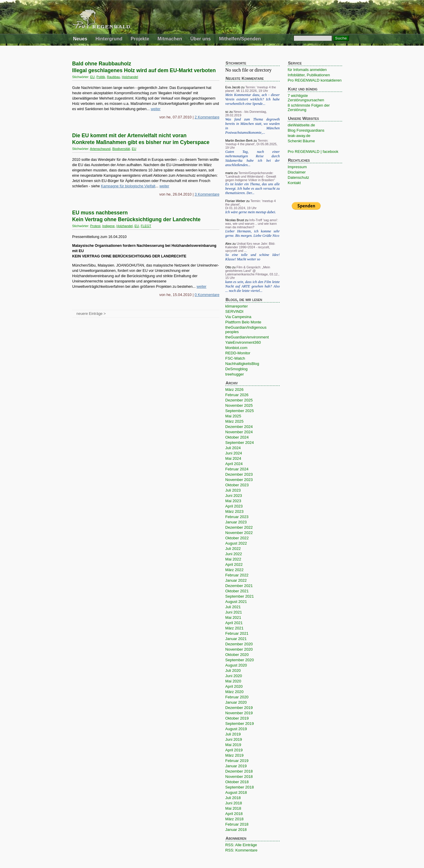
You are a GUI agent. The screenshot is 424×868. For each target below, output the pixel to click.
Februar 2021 (237, 633)
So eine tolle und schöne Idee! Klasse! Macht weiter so (252, 257)
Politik (101, 77)
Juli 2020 (233, 671)
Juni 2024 (234, 453)
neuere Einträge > (91, 314)
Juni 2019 (234, 739)
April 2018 (234, 814)
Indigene (108, 226)
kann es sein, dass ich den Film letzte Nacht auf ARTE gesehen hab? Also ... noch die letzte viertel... (252, 286)
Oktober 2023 (237, 485)
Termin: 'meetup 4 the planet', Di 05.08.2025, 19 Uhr (251, 144)
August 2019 (236, 729)
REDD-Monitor (238, 353)
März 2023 (234, 511)
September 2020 (240, 660)
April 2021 (234, 623)
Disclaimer (297, 172)
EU (92, 77)
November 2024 (239, 432)
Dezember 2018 (239, 771)
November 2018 (239, 777)
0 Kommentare (207, 295)
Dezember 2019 (239, 708)
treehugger (235, 374)
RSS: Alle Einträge (241, 845)
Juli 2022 (233, 549)
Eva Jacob (233, 87)
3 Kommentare (207, 194)
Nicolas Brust (235, 220)
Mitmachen (170, 39)
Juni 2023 (234, 496)
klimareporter (237, 306)
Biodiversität (121, 149)
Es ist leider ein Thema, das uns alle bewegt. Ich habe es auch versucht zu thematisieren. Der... (252, 189)
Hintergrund (109, 39)
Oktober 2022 (237, 538)
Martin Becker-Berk (239, 140)
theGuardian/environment (247, 337)
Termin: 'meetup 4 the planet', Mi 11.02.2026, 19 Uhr (251, 89)
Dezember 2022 (239, 527)
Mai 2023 (233, 501)
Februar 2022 (237, 575)
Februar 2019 (237, 761)
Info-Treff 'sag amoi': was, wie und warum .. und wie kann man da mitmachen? (252, 224)
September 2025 (240, 411)
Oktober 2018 (237, 782)
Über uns (200, 39)
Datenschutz (298, 177)
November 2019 (239, 713)
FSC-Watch (235, 358)
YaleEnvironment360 (243, 342)
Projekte (140, 39)
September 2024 (240, 443)
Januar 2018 (236, 830)
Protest (95, 226)
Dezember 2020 (239, 644)
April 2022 (234, 564)
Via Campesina (238, 317)
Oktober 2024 (237, 437)
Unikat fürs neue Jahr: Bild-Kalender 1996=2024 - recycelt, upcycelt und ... (250, 247)
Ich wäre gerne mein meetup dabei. (251, 212)
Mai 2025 (233, 416)
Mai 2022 (233, 559)
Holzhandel (130, 77)
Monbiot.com (236, 348)
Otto (228, 267)
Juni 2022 (234, 554)
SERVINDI (234, 311)
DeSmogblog (236, 369)
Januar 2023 (236, 522)
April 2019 (234, 750)
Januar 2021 (236, 639)
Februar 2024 (237, 469)
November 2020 (239, 649)
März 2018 (234, 819)
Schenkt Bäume (301, 141)
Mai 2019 (233, 745)
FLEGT (146, 226)
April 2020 (234, 686)
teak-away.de (299, 136)
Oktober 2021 (237, 591)
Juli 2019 (233, 734)
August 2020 (236, 665)
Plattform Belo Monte (243, 322)
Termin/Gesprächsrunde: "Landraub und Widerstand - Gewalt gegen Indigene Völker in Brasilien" (251, 176)
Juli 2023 (233, 490)
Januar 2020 (236, 702)
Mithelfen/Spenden (240, 39)
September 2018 (240, 787)
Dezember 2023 (239, 474)
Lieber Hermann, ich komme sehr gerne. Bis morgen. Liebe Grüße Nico (252, 233)
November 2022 (239, 533)
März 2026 (234, 390)
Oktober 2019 (237, 718)
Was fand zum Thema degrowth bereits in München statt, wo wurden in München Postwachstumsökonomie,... (252, 126)
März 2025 (234, 421)
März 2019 (234, 755)
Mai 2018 (233, 808)
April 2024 (234, 464)
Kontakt (294, 183)
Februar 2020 (237, 697)
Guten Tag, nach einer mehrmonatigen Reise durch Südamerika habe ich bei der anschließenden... (252, 158)
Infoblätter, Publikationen (309, 75)
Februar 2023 (237, 517)
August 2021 (236, 602)
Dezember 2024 (239, 427)
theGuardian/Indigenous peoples (246, 330)
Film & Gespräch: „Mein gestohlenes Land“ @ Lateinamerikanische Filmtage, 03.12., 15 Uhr (252, 272)
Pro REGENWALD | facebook (313, 152)
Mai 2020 (233, 681)
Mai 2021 (233, 617)
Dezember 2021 (239, 586)
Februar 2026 (237, 395)
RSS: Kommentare (241, 850)
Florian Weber (235, 201)
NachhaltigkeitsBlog (242, 364)
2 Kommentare (207, 117)
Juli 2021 (233, 607)
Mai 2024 (233, 458)
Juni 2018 (234, 803)
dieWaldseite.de (301, 125)
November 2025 (239, 405)
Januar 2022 (236, 580)
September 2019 (240, 724)
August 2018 (236, 792)
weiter (156, 109)
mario (229, 173)
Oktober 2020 (237, 655)
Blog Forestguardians (306, 130)
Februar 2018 (237, 824)
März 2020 (234, 692)
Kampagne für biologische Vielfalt (128, 186)
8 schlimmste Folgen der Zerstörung (309, 108)
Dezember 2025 (239, 400)
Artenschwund (100, 149)
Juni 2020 (234, 676)
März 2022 (234, 570)
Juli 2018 (233, 798)
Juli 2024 (233, 448)
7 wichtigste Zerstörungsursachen (306, 98)
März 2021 (234, 628)
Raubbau (114, 77)
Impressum (297, 167)
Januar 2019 (236, 766)
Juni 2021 (234, 612)
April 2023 (234, 506)
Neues (80, 39)
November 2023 (239, 480)
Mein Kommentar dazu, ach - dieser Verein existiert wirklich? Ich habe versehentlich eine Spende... (252, 99)
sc (227, 112)
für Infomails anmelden (307, 70)
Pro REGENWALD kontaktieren (315, 80)
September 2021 (240, 596)
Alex (228, 244)
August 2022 (236, 543)
